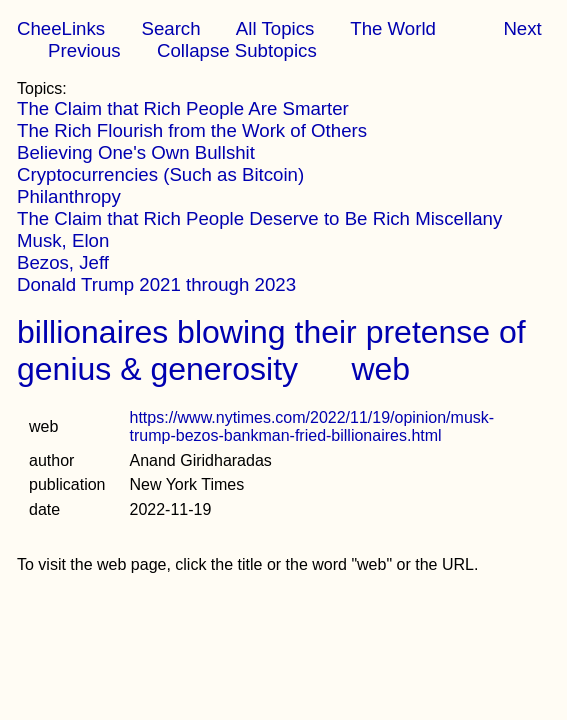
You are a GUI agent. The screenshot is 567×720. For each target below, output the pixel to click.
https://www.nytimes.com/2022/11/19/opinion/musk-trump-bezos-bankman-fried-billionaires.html (312, 426)
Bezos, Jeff (63, 262)
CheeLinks (61, 28)
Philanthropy (69, 196)
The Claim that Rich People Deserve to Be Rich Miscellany (259, 218)
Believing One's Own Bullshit (136, 152)
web (380, 369)
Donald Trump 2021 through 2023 (156, 284)
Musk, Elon (63, 240)
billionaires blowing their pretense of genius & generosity (271, 350)
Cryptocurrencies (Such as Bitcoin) (160, 174)
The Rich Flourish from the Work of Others (192, 130)
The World (393, 28)
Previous (84, 50)
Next (522, 28)
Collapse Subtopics (237, 50)
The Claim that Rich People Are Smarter (183, 108)
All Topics (275, 28)
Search (170, 28)
